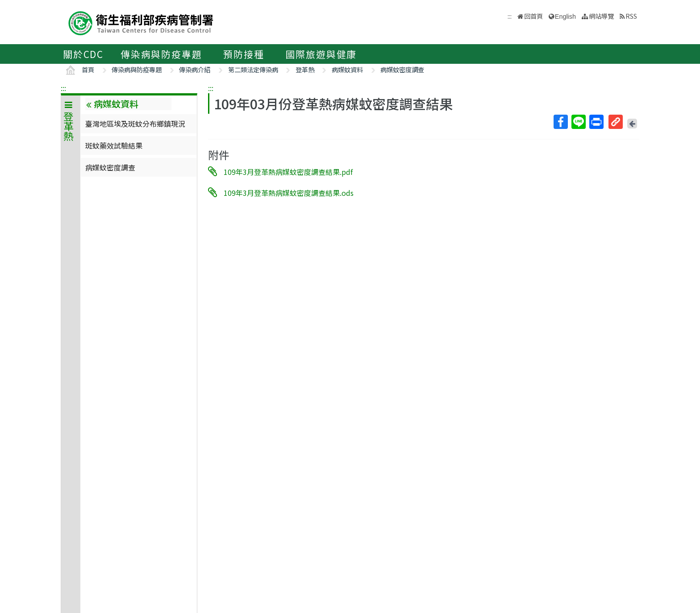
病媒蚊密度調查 (402, 69)
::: (63, 88)
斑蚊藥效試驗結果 (114, 145)
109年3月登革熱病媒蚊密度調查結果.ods (289, 192)
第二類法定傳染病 (253, 69)
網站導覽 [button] (601, 16)
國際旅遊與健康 (321, 54)
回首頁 (533, 16)
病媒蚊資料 (347, 69)
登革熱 (305, 69)
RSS (631, 16)
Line (578, 122)
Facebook (560, 122)
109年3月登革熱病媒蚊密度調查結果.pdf (288, 172)
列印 (596, 122)
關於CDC (83, 54)
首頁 (88, 69)
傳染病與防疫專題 (161, 54)
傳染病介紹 (195, 69)
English (565, 17)
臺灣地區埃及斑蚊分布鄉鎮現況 (135, 124)
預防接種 (244, 54)
